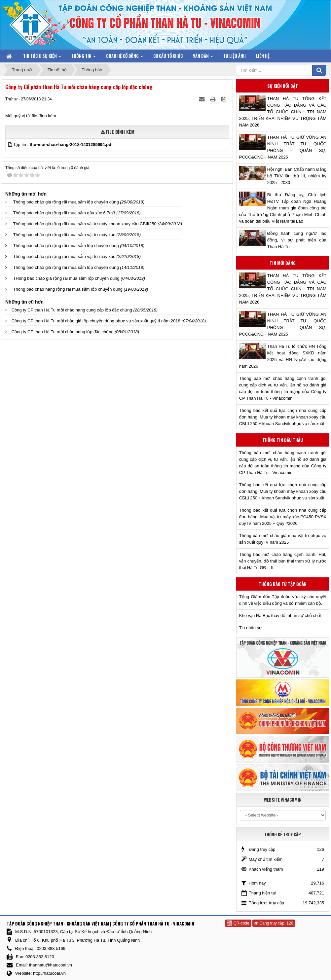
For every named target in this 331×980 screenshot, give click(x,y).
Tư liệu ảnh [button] (235, 56)
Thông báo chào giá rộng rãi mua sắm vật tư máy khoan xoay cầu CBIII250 (85, 224)
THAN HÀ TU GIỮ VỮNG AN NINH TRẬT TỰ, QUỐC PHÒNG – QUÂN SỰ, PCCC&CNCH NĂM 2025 (283, 147)
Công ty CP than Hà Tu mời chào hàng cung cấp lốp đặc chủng (72, 310)
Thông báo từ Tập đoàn (283, 584)
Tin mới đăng (283, 263)
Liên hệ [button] (263, 56)
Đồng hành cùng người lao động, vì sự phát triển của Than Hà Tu (297, 240)
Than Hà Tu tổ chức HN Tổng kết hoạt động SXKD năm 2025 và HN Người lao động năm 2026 (283, 356)
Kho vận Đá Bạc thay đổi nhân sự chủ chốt (280, 616)
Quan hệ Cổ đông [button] (125, 57)
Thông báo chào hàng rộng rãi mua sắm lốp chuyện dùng (68, 289)
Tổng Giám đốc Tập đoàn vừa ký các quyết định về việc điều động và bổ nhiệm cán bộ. (283, 600)
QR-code (238, 923)
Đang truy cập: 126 (274, 923)
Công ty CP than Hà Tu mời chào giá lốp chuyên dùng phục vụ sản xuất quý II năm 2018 (96, 321)
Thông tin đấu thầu (283, 440)
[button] (11, 145)
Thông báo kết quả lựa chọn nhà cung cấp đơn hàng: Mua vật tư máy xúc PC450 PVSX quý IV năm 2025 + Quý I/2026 (283, 517)
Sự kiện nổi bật (283, 86)
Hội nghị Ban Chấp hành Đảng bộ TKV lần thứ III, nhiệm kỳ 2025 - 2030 (297, 176)
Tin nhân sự (251, 628)
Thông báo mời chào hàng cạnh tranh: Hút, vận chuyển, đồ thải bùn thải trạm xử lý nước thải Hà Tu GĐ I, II (283, 561)
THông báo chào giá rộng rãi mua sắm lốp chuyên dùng (66, 278)
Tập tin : (63, 145)
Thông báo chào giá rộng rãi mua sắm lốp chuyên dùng (66, 202)
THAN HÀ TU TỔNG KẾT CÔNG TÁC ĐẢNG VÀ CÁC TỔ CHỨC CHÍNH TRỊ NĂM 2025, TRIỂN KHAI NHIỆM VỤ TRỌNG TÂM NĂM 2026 (283, 112)
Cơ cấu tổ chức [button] (168, 56)
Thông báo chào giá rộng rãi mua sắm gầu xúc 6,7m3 (64, 213)
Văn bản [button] (203, 57)
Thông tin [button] (84, 57)
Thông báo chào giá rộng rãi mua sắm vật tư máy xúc (64, 235)
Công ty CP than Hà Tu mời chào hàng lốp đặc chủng (63, 332)
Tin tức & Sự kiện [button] (42, 57)
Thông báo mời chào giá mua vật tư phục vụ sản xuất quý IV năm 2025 (283, 539)
